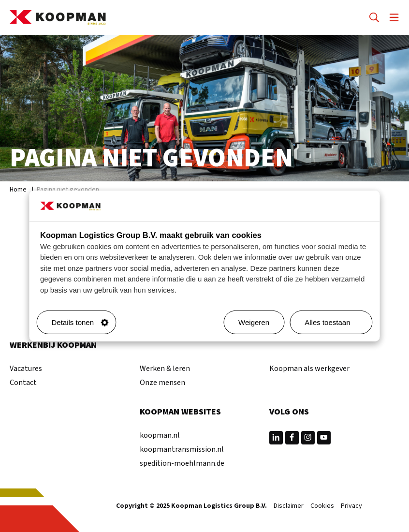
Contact (23, 383)
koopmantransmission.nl (182, 449)
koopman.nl (160, 435)
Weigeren (254, 322)
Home (18, 190)
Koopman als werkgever (309, 369)
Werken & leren (165, 369)
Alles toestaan (335, 322)
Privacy (351, 506)
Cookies (322, 506)
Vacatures (26, 369)
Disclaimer (289, 506)
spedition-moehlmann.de (182, 463)
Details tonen (80, 322)
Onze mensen (162, 383)
